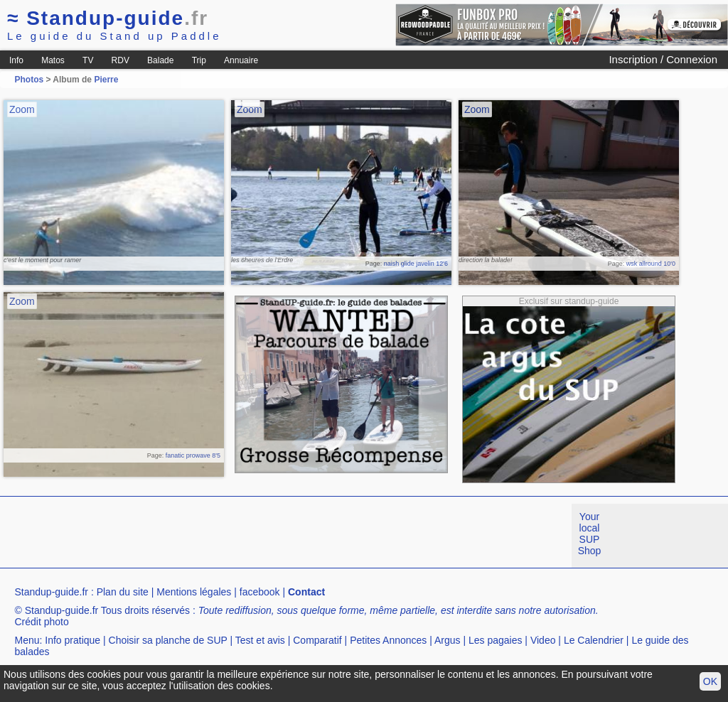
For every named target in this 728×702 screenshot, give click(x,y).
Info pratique (73, 640)
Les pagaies (496, 640)
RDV (121, 60)
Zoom (22, 109)
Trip (199, 60)
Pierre (106, 80)
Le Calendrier (594, 640)
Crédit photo (41, 622)
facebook (260, 592)
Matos (53, 60)
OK (710, 681)
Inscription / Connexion (663, 59)
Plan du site (123, 592)
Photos (29, 80)
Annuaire (241, 60)
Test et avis (260, 640)
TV (88, 60)
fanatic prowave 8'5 (193, 455)
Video (543, 640)
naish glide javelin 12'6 (416, 264)
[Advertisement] (259, 536)
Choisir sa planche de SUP (168, 640)
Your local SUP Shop (590, 534)
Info (16, 60)
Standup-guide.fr (51, 592)
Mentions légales (194, 592)
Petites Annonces (388, 640)
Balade (160, 60)
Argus (448, 640)
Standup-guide (108, 18)
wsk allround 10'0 (651, 264)
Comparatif (317, 640)
